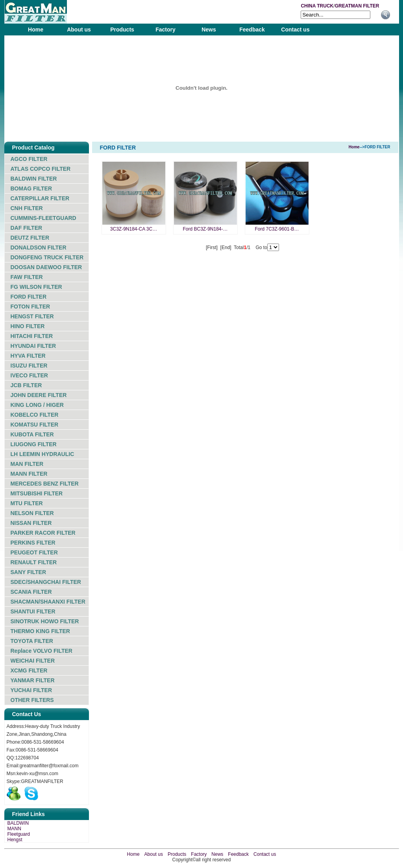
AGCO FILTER (29, 159)
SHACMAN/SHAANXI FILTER (48, 602)
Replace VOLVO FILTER (42, 651)
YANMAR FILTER (33, 680)
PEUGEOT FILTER (34, 552)
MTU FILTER (27, 503)
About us (79, 30)
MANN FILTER (29, 474)
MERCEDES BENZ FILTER (45, 484)
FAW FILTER (27, 277)
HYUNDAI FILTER (33, 346)
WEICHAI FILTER (33, 661)
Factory (165, 30)
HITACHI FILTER (32, 336)
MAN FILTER (27, 464)
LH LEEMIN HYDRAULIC (43, 454)
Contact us (295, 30)
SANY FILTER (29, 572)
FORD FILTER (29, 297)
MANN (14, 829)
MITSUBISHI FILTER (37, 493)
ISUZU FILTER (29, 366)
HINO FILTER (28, 326)
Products (122, 30)
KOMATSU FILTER (35, 425)
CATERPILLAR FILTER (40, 198)
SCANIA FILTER (31, 592)
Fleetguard (19, 834)
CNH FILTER (27, 208)
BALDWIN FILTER (34, 179)
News (209, 30)
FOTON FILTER (31, 307)
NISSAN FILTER (31, 523)
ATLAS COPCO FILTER (41, 169)
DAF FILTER (27, 228)
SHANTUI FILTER (33, 611)
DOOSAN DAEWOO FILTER (46, 267)
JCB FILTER (26, 385)
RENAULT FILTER (34, 562)
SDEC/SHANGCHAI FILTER (46, 582)
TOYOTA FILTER (32, 641)
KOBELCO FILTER (35, 415)
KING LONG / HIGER (37, 405)
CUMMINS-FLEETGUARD (43, 218)
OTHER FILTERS (32, 700)
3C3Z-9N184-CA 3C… (134, 229)
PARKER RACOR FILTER (43, 533)
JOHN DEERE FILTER (39, 395)
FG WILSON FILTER (36, 287)
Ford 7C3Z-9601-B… (277, 229)
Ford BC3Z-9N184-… (205, 229)
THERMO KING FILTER (40, 631)
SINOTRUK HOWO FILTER (45, 621)
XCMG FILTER (29, 670)
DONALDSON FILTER (39, 247)
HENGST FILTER (32, 316)
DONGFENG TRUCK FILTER (47, 257)
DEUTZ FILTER (30, 238)
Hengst (15, 840)
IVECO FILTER (29, 375)
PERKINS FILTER (33, 543)
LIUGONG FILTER (34, 444)
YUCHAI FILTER (31, 690)
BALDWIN (18, 823)
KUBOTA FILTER (32, 434)
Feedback (252, 30)
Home (36, 30)
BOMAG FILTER (31, 188)
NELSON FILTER (32, 513)
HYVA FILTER (28, 356)
